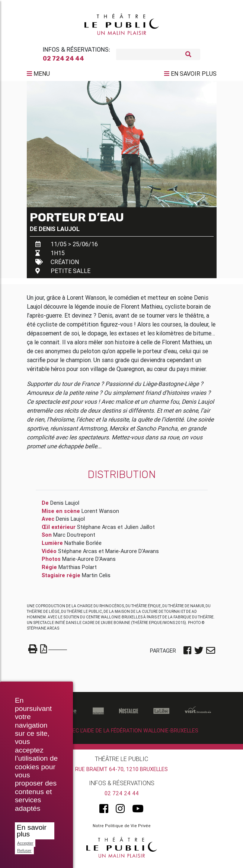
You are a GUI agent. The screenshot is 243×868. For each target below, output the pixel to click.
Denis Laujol (59, 232)
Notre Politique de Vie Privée (122, 829)
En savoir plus (32, 831)
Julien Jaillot (140, 530)
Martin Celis (96, 578)
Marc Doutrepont (74, 538)
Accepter (25, 843)
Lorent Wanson (100, 514)
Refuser (24, 851)
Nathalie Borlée (83, 546)
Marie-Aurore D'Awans (132, 554)
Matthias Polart (78, 570)
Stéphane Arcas (97, 530)
